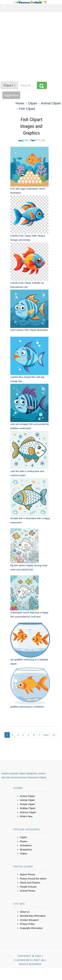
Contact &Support (29, 920)
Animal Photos (28, 891)
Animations (26, 845)
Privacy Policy (27, 924)
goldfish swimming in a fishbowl (27, 707)
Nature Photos (28, 874)
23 (54, 735)
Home (20, 103)
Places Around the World (33, 879)
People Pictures (28, 887)
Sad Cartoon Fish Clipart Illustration (29, 330)
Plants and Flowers (30, 883)
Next (46, 735)
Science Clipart (28, 812)
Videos (24, 853)
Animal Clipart (51, 103)
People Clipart (27, 804)
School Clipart (27, 796)
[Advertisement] (30, 45)
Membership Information (33, 916)
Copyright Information (31, 928)
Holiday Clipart (28, 808)
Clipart (33, 103)
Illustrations (26, 849)
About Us (25, 912)
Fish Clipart (27, 109)
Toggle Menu (11, 95)
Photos (24, 841)
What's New (26, 816)
